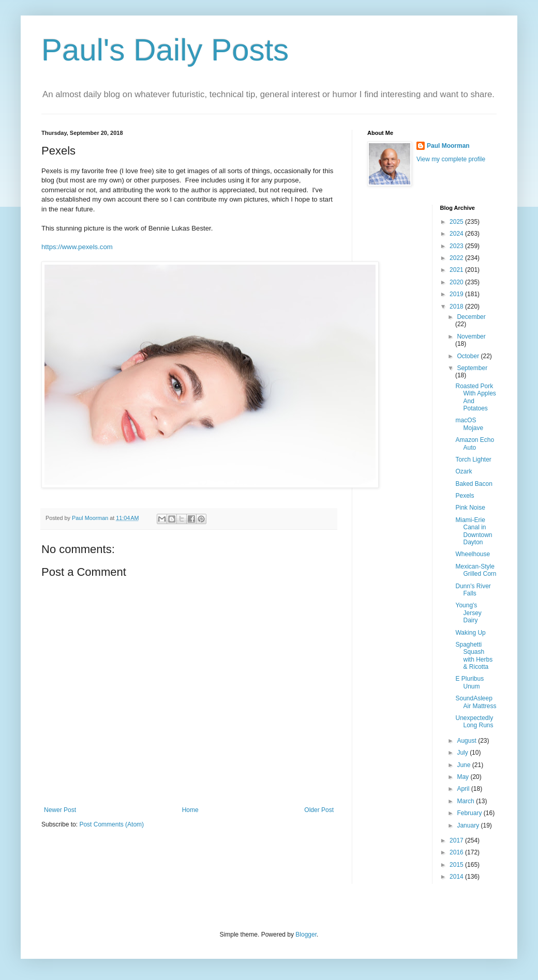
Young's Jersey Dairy (468, 613)
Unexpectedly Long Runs (474, 722)
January (469, 825)
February (470, 813)
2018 (457, 307)
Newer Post (60, 810)
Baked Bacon (474, 484)
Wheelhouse (473, 554)
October (469, 356)
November (471, 336)
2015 (457, 865)
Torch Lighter (473, 460)
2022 (457, 258)
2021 (457, 270)
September (472, 368)
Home (190, 810)
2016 (457, 852)
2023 (457, 246)
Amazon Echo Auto (475, 443)
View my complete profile (451, 159)
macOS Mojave (469, 424)
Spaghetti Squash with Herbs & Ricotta (474, 656)
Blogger (306, 935)
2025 (457, 222)
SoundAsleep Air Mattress (476, 702)
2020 (457, 282)
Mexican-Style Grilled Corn (476, 570)
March (466, 801)
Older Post (319, 810)
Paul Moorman (448, 146)
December (471, 317)
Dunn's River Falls (473, 590)
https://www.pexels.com (77, 247)
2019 (457, 294)
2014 (457, 877)
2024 (457, 234)
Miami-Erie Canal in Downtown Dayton (474, 531)
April (464, 789)
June (464, 765)
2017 (457, 840)
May (464, 777)
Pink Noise (470, 508)
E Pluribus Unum (469, 682)
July (463, 753)
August (467, 741)
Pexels (465, 496)
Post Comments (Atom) (111, 824)
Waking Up (470, 633)
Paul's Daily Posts (165, 50)
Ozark (464, 471)
